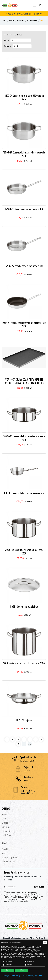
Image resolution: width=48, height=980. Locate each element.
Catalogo (5, 823)
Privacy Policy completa (32, 976)
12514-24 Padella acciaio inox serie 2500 (24, 266)
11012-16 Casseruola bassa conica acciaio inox (24, 493)
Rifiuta (22, 970)
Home (4, 21)
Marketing (29, 965)
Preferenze (29, 961)
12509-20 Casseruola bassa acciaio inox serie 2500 (24, 154)
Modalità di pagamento (10, 857)
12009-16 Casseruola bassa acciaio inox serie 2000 (24, 438)
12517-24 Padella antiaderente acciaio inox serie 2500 (24, 325)
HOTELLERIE (21, 21)
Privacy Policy (7, 831)
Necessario (7, 961)
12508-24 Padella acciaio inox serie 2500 (24, 209)
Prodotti (12, 21)
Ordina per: (7, 46)
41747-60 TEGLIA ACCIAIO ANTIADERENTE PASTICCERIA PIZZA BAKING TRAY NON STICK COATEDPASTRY (24, 383)
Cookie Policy (6, 835)
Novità (4, 853)
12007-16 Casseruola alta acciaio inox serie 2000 (24, 552)
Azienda (4, 815)
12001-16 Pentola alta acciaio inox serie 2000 (24, 663)
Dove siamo (6, 827)
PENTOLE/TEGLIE (32, 21)
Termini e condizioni (8, 862)
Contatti (5, 819)
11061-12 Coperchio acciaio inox (24, 607)
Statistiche (7, 965)
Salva (8, 970)
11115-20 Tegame (24, 720)
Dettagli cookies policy (11, 976)
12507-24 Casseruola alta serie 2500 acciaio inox (24, 98)
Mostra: (6, 40)
